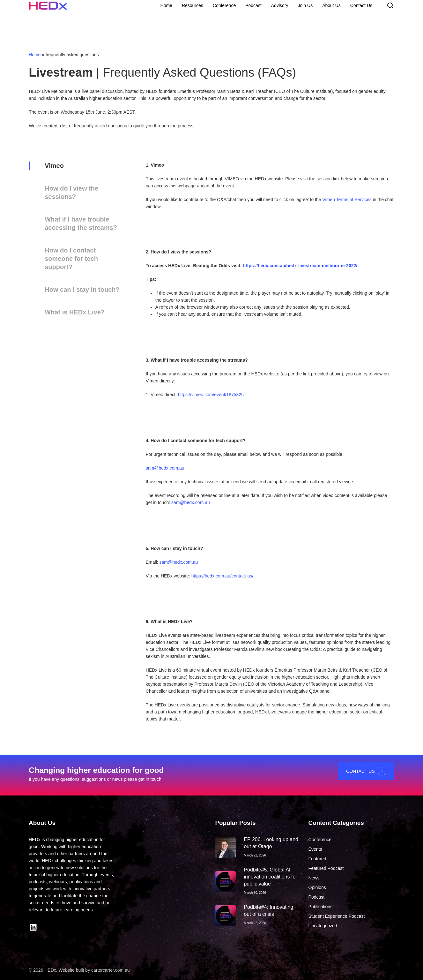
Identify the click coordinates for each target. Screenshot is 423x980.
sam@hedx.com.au (165, 468)
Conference (320, 840)
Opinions (317, 887)
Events (315, 849)
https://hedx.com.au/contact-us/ (223, 576)
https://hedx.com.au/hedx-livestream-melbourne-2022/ (301, 266)
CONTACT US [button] (360, 771)
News (314, 878)
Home (35, 55)
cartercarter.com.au (111, 970)
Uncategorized (323, 926)
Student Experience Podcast (337, 916)
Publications (321, 907)
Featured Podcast (326, 868)
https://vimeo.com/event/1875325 (211, 395)
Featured (317, 859)
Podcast (317, 897)
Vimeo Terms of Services (347, 200)
